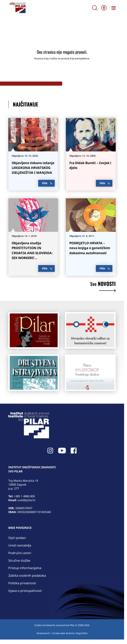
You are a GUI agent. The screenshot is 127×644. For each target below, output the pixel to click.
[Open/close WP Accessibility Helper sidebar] (104, 8)
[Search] (95, 8)
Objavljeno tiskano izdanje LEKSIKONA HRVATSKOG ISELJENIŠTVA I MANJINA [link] (33, 168)
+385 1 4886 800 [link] (24, 496)
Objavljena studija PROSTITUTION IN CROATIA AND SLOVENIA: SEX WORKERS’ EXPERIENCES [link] (32, 253)
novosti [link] (103, 287)
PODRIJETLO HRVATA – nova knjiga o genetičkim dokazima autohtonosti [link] (90, 248)
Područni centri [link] (20, 553)
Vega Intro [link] (82, 633)
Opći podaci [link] (17, 538)
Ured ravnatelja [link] (20, 545)
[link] (17, 8)
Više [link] (47, 183)
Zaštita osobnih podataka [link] (27, 575)
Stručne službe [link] (19, 561)
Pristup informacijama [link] (25, 568)
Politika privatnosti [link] (22, 583)
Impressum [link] (43, 633)
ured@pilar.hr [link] (27, 500)
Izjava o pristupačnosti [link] (25, 591)
